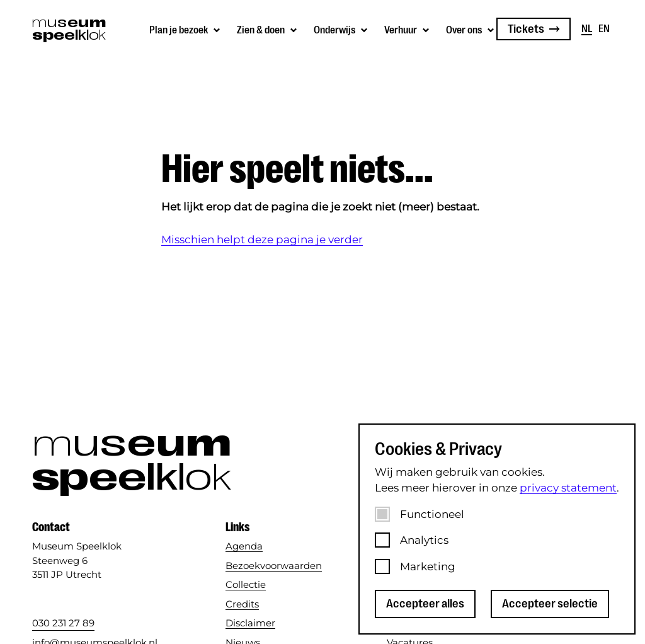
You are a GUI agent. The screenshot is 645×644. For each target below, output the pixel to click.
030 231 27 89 (63, 623)
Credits (242, 604)
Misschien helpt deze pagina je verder (262, 239)
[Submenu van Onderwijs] (341, 29)
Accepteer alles (425, 604)
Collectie (246, 584)
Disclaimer (250, 623)
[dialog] (497, 529)
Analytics (424, 540)
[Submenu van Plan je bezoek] (186, 29)
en (604, 29)
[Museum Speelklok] (64, 29)
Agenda (244, 546)
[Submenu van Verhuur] (408, 29)
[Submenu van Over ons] (471, 29)
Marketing (428, 566)
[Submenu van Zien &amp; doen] (268, 29)
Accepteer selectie (550, 604)
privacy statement (568, 488)
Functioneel (432, 514)
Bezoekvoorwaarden (274, 566)
